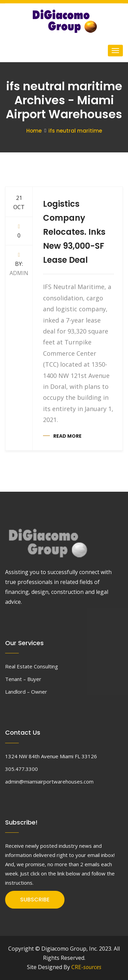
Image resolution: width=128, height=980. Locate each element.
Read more (67, 436)
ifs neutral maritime (75, 131)
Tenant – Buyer (23, 679)
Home (34, 131)
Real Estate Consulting (32, 666)
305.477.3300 (22, 769)
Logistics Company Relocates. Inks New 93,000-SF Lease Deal (74, 232)
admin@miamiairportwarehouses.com (49, 781)
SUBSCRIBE (35, 900)
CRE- (86, 967)
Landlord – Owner (26, 692)
